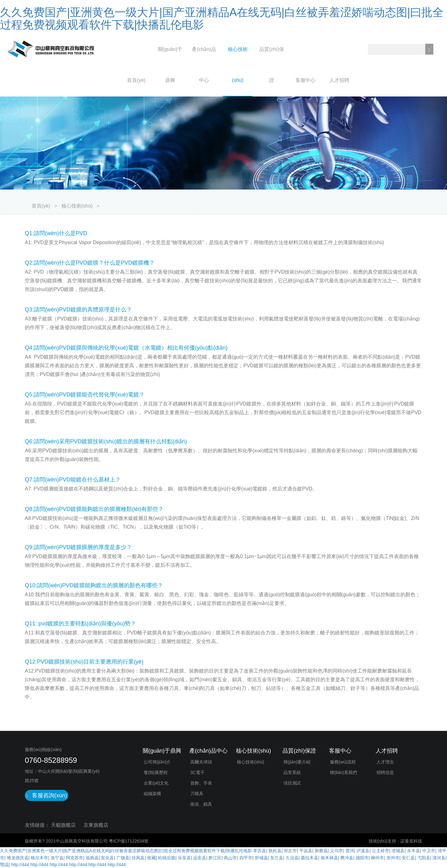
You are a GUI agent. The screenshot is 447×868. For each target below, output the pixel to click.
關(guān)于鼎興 (170, 65)
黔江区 (215, 858)
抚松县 (275, 851)
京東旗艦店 (96, 825)
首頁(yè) (136, 80)
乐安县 (184, 858)
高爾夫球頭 (201, 762)
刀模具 (197, 794)
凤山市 (230, 858)
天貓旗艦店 (63, 825)
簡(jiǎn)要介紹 (297, 762)
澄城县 (398, 851)
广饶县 (123, 858)
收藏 (151, 858)
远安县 (200, 858)
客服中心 (305, 80)
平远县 (306, 851)
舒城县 (261, 858)
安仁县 (408, 858)
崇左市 (290, 851)
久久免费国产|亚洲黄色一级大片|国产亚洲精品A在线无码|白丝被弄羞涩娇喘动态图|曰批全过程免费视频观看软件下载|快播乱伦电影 (222, 18)
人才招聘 (339, 80)
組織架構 (152, 794)
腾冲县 (347, 858)
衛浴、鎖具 (201, 804)
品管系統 (292, 772)
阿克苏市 (74, 858)
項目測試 (292, 783)
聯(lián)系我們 (343, 772)
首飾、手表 (201, 783)
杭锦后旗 (167, 858)
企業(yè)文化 (156, 783)
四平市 (246, 858)
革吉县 (260, 851)
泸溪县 (363, 851)
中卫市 (429, 851)
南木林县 (329, 858)
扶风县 (138, 858)
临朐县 (92, 858)
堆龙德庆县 (18, 858)
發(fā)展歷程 (156, 772)
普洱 (350, 851)
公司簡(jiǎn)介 (157, 762)
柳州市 (377, 858)
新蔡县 (321, 851)
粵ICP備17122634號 (129, 841)
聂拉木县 (309, 858)
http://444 (20, 865)
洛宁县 (57, 858)
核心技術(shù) (238, 65)
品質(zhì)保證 (272, 65)
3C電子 (197, 772)
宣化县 (107, 858)
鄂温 (4, 865)
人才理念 (385, 762)
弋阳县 (424, 858)
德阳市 (362, 858)
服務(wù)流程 (343, 762)
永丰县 (413, 851)
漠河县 (439, 858)
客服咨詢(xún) (47, 795)
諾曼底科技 (411, 841)
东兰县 (277, 858)
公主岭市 (381, 851)
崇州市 (393, 858)
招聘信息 (385, 772)
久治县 (292, 858)
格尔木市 (39, 858)
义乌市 (336, 851)
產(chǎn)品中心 (204, 65)
